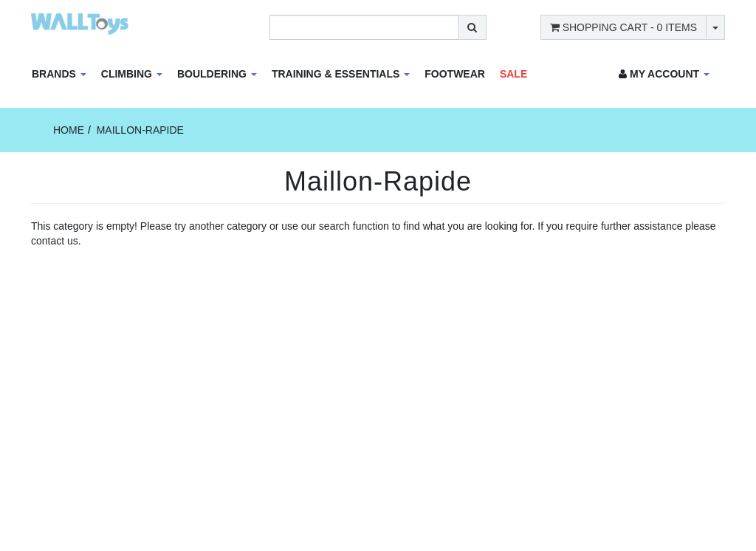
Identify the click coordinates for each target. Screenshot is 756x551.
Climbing (132, 74)
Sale (513, 74)
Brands (59, 74)
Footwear (455, 74)
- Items (623, 27)
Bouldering (217, 74)
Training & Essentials (341, 74)
